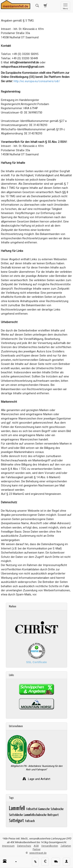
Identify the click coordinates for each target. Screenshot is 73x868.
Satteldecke (16, 815)
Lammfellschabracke (35, 815)
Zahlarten (66, 846)
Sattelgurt (17, 821)
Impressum (8, 846)
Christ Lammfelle (26, 615)
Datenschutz (24, 846)
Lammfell (17, 809)
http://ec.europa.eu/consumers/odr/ (37, 81)
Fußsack (30, 821)
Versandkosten (50, 846)
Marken (13, 606)
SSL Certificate (36, 662)
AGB (36, 846)
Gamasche (44, 809)
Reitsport (53, 815)
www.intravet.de (38, 853)
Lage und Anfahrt (39, 779)
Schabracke (57, 809)
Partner (37, 849)
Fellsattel (32, 809)
